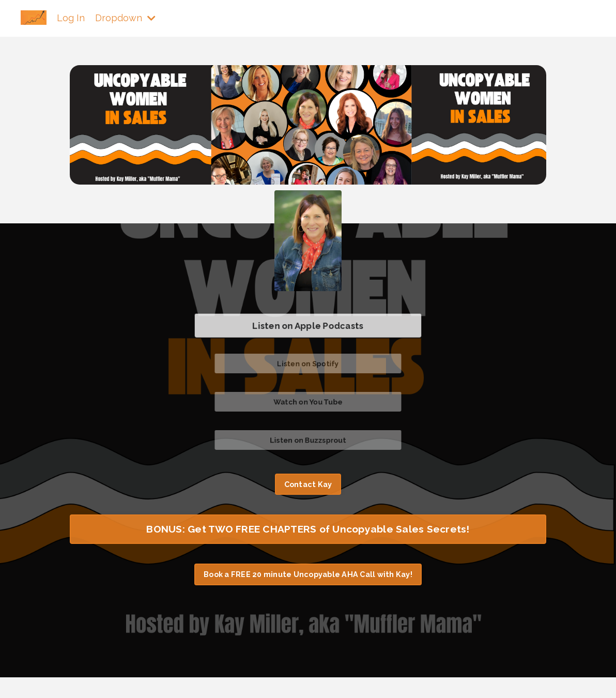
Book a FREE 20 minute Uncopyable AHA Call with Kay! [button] (308, 574)
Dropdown (125, 18)
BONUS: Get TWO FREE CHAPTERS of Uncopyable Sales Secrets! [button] (308, 529)
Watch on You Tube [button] (308, 401)
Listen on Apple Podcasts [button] (308, 325)
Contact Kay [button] (308, 484)
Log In (71, 18)
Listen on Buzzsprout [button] (308, 439)
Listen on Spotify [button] (308, 363)
